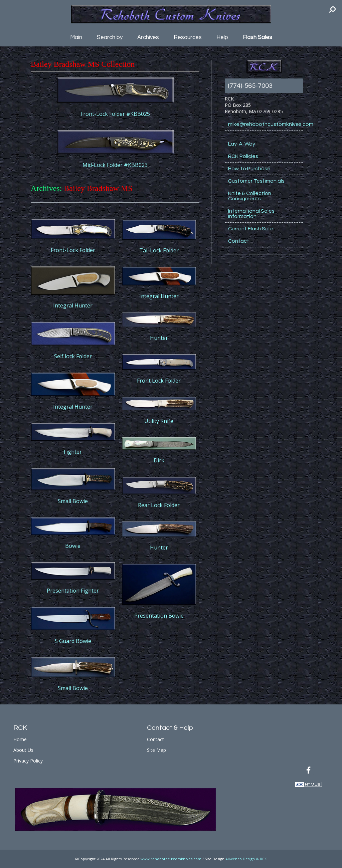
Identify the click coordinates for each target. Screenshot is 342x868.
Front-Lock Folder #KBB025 (115, 114)
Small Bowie (73, 501)
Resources (188, 37)
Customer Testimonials (256, 181)
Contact (239, 241)
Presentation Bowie (159, 616)
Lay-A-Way (242, 144)
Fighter (73, 452)
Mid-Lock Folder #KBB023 (115, 165)
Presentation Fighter (73, 591)
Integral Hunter (73, 305)
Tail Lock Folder (159, 250)
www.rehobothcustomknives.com (171, 859)
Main (76, 37)
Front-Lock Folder (73, 250)
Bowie (73, 546)
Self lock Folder (73, 356)
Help (222, 37)
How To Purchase (249, 169)
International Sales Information (251, 214)
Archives (148, 37)
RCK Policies (243, 156)
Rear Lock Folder (159, 505)
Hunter (159, 338)
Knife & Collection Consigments (250, 196)
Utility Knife (159, 421)
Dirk (159, 460)
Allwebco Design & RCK (246, 859)
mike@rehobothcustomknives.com (266, 124)
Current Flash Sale (250, 229)
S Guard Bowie (73, 641)
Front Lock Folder (159, 381)
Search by (110, 37)
